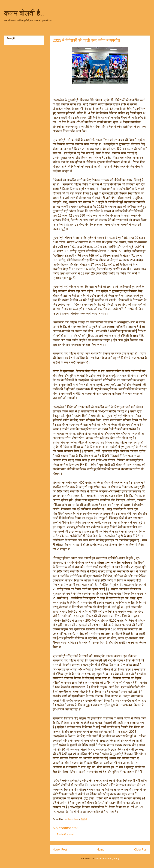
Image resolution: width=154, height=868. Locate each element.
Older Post (141, 850)
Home (101, 850)
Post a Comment (66, 834)
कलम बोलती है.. (24, 13)
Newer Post (60, 850)
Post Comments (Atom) (107, 859)
